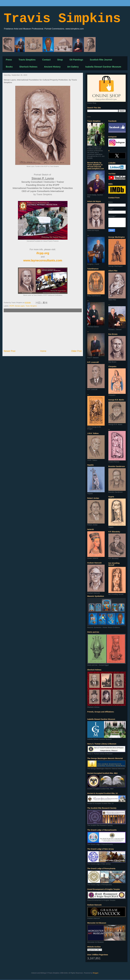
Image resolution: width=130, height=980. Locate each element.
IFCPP (12, 306)
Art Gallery (73, 67)
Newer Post (10, 351)
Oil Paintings (76, 60)
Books (9, 67)
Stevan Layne (20, 306)
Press (9, 60)
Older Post (76, 351)
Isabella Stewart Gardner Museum (103, 67)
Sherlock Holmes (28, 67)
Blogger (96, 973)
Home (43, 351)
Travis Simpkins (62, 19)
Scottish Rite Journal (101, 60)
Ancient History (52, 67)
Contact (46, 60)
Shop (60, 60)
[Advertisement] (43, 331)
